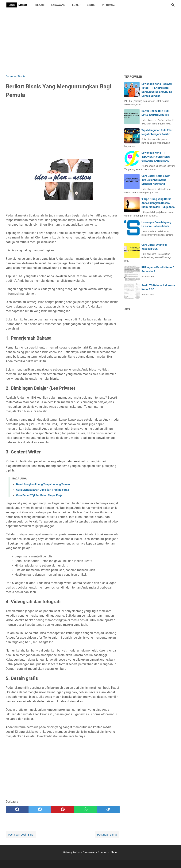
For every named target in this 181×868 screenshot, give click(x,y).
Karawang (58, 5)
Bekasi (40, 5)
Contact (103, 852)
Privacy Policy (71, 852)
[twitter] (40, 810)
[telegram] (108, 810)
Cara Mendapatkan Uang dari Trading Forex (42, 490)
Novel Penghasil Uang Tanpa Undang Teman (43, 484)
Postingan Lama (107, 835)
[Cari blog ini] (173, 5)
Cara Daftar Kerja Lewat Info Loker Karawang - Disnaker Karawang (156, 180)
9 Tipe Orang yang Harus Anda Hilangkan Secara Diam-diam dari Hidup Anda (158, 203)
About (114, 852)
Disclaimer (89, 852)
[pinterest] (63, 810)
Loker (76, 5)
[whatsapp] (86, 810)
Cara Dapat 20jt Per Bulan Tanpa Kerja (39, 495)
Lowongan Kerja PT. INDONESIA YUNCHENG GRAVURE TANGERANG (156, 157)
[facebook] (17, 810)
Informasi (109, 5)
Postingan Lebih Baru (21, 835)
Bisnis (91, 5)
